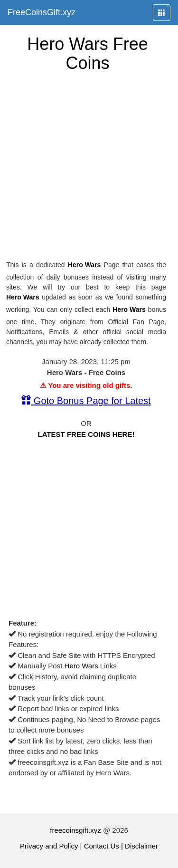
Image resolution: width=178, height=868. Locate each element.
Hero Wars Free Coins (88, 53)
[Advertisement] (89, 166)
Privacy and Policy (49, 846)
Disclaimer (141, 846)
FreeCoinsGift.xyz (42, 12)
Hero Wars (84, 265)
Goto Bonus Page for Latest (86, 401)
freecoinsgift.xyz (75, 830)
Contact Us (102, 846)
